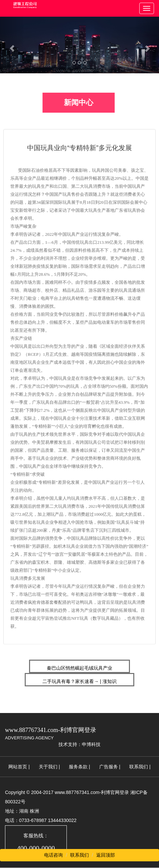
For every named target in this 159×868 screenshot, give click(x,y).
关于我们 (48, 767)
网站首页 (18, 767)
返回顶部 (106, 855)
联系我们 (139, 767)
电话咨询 (53, 855)
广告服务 (109, 767)
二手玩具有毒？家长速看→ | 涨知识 (79, 681)
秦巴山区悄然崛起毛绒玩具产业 (79, 668)
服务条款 (78, 767)
